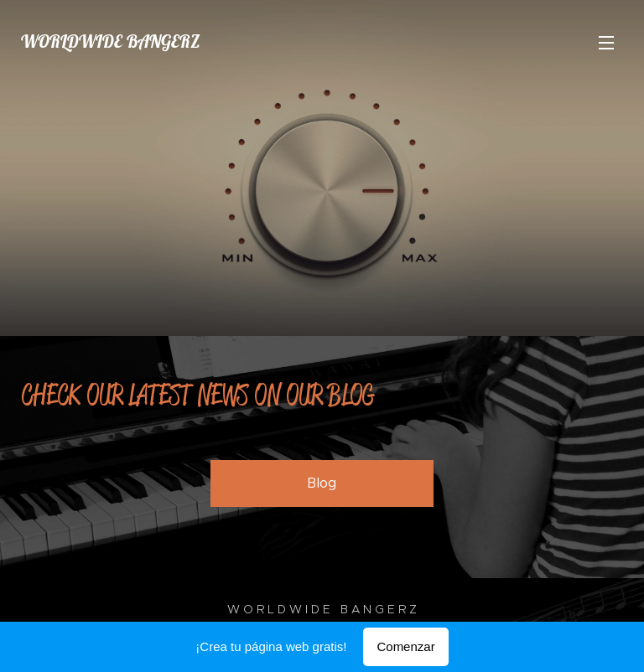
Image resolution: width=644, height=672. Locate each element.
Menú (606, 43)
